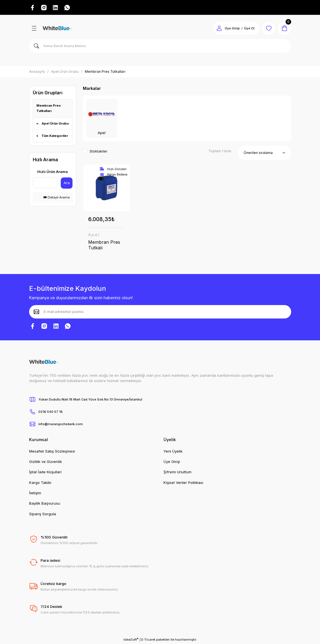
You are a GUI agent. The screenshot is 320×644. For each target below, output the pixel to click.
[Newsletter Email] (160, 312)
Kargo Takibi (40, 483)
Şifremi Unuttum (177, 472)
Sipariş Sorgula (43, 514)
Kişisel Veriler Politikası (183, 483)
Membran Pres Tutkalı (104, 245)
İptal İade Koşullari (45, 472)
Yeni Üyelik (173, 451)
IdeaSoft (131, 640)
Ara (67, 183)
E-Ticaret (148, 640)
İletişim (35, 493)
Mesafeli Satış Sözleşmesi (52, 451)
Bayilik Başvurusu (45, 504)
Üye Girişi (172, 462)
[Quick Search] (45, 183)
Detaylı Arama (57, 197)
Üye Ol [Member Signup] (249, 29)
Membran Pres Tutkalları (105, 72)
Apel (94, 235)
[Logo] (57, 29)
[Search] (160, 46)
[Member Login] (219, 29)
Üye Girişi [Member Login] (232, 29)
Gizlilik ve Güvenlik (45, 462)
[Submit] (36, 312)
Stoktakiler (99, 152)
